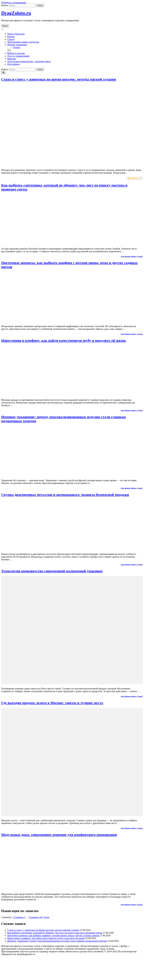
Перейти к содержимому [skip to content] (14, 2)
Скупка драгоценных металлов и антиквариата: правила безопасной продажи (65, 495)
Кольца (11, 37)
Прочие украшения (17, 45)
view (140, 257)
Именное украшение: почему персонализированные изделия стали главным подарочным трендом (57, 941)
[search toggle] (3, 73)
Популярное (13, 64)
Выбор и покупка (16, 53)
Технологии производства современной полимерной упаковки (52, 571)
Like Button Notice (129, 257)
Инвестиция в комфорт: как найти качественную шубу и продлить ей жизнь (64, 340)
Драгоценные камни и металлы (23, 42)
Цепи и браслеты (16, 34)
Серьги (11, 39)
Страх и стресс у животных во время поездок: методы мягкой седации (59, 79)
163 (36, 917)
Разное (17, 47)
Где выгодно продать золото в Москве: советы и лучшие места (52, 703)
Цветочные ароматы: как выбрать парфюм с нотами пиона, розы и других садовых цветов (53, 935)
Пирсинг (12, 59)
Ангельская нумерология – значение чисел (29, 61)
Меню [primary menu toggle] (5, 26)
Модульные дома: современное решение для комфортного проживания (59, 835)
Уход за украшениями (18, 56)
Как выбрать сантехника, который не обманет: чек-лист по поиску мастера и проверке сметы (55, 933)
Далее (46, 917)
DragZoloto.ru (16, 13)
